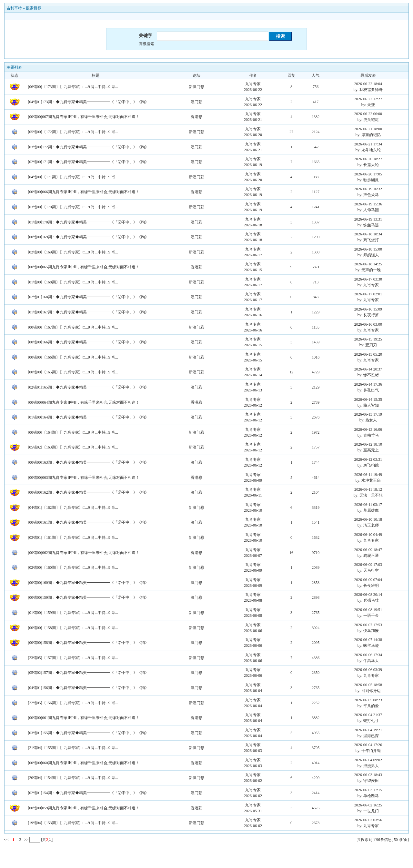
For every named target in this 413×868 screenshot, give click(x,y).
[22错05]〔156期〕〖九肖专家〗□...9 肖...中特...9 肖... (73, 703)
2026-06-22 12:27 (368, 99)
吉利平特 (14, 8)
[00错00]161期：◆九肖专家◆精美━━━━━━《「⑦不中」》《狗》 (88, 522)
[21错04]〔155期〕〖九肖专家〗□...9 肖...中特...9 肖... (73, 748)
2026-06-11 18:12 (368, 489)
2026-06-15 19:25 (368, 339)
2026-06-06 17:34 (368, 655)
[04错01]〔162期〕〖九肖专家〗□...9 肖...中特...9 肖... (73, 508)
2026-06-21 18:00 (368, 129)
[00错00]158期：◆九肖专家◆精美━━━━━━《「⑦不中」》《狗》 (88, 643)
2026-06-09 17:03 (368, 565)
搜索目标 (34, 8)
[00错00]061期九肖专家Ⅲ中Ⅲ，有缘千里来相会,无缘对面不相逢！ (84, 718)
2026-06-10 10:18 (368, 519)
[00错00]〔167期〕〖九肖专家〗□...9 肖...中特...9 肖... (73, 327)
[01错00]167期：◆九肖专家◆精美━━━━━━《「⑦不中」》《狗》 (88, 312)
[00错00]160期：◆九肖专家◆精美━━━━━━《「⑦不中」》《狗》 (88, 583)
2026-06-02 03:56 (368, 820)
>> (26, 840)
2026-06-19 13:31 (368, 219)
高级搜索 (146, 44)
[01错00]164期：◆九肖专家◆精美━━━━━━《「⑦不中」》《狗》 (88, 417)
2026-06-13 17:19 (368, 414)
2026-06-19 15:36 (368, 204)
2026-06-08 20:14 (368, 595)
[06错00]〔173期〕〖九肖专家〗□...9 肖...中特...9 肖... (73, 87)
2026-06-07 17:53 (368, 625)
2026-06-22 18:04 (368, 84)
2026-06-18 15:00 (368, 249)
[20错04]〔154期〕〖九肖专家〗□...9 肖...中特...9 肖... (73, 778)
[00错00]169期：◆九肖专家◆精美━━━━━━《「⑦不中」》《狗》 (88, 237)
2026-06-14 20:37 (368, 369)
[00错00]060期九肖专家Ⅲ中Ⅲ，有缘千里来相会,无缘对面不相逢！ (84, 763)
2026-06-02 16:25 (368, 805)
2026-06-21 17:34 (368, 144)
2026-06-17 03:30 (368, 279)
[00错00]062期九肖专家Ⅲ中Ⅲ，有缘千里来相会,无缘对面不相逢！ (84, 553)
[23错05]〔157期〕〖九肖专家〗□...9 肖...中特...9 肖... (73, 658)
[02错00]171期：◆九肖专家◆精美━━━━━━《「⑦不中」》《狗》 (88, 162)
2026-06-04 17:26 (368, 745)
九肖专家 (253, 84)
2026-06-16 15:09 (368, 309)
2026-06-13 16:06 (368, 429)
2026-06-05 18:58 (368, 685)
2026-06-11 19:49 (368, 475)
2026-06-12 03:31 (368, 459)
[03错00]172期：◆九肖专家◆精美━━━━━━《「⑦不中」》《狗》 (88, 147)
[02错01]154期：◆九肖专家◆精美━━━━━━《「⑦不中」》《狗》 (88, 793)
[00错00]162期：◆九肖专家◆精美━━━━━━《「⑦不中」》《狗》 (88, 492)
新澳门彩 (196, 87)
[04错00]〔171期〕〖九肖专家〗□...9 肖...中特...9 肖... (73, 177)
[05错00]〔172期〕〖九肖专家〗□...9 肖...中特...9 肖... (73, 132)
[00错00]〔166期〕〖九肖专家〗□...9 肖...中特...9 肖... (73, 357)
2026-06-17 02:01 (368, 294)
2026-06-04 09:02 (368, 760)
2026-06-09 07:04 (368, 580)
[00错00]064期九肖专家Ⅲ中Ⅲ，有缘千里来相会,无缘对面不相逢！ (84, 402)
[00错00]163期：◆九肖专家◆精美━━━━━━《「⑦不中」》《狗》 (88, 462)
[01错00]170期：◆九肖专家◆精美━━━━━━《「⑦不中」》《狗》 (88, 222)
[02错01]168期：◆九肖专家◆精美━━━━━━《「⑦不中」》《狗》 (88, 297)
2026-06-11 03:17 (368, 505)
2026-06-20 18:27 (368, 159)
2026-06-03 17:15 (368, 790)
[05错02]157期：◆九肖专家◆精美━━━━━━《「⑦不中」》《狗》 (88, 673)
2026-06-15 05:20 (368, 354)
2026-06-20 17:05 (368, 174)
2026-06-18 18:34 (368, 234)
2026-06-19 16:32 (368, 189)
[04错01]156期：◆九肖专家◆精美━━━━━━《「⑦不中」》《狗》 (88, 688)
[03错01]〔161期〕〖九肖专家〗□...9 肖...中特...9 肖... (73, 538)
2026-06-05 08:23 (368, 700)
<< (6, 840)
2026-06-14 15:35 (368, 399)
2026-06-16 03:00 (368, 324)
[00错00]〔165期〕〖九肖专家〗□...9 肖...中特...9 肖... (73, 372)
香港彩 (196, 117)
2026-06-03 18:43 (368, 775)
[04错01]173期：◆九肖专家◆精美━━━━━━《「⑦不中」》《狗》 (88, 102)
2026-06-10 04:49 (368, 535)
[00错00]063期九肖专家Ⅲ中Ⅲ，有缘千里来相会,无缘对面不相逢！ (84, 478)
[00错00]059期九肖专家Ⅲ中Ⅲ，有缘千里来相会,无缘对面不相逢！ (84, 808)
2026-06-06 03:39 (368, 670)
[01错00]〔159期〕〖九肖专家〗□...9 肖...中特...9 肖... (73, 613)
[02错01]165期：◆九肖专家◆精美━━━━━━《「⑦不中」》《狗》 (88, 387)
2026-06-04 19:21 (368, 730)
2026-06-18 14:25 (368, 264)
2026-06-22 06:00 (368, 114)
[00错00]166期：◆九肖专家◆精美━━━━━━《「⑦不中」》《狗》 (88, 342)
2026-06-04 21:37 (368, 715)
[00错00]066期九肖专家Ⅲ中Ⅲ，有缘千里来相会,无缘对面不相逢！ (84, 192)
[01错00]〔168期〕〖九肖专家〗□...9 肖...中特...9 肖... (73, 282)
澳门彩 (196, 102)
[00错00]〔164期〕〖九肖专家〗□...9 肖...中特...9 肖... (73, 432)
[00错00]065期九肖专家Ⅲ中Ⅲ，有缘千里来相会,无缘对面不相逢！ (84, 267)
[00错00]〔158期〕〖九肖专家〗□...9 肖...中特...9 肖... (73, 628)
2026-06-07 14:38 (368, 640)
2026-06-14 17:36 (368, 384)
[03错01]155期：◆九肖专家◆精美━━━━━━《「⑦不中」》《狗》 (88, 733)
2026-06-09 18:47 (368, 550)
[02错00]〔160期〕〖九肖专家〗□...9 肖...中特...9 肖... (73, 567)
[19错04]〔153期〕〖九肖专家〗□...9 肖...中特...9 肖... (73, 823)
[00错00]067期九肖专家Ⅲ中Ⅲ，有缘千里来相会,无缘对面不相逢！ (84, 117)
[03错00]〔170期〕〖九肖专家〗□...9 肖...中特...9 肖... (73, 207)
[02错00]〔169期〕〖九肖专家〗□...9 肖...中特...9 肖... (73, 252)
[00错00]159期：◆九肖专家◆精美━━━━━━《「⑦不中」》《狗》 (88, 597)
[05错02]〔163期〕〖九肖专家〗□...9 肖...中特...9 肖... (73, 447)
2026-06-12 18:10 (368, 444)
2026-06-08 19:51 (368, 610)
